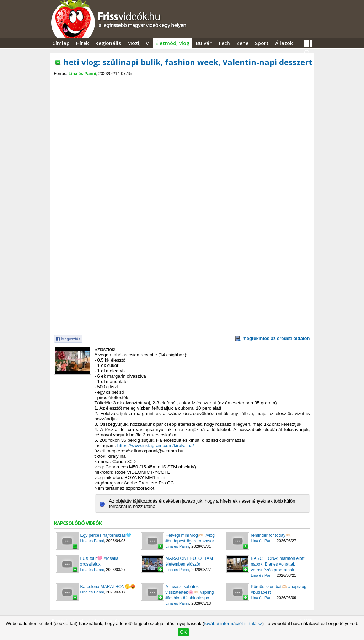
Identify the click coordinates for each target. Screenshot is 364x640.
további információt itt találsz (233, 623)
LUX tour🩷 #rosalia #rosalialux (100, 561)
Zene (242, 43)
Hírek (82, 43)
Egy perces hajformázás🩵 (106, 535)
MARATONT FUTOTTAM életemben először (189, 561)
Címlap (61, 43)
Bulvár (204, 43)
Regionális (108, 43)
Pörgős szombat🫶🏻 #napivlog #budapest (279, 589)
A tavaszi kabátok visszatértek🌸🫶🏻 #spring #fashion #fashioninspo (190, 592)
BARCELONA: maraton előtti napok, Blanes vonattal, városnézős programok (278, 564)
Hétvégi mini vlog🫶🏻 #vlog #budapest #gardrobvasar (190, 538)
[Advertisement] (182, 82)
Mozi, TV (138, 43)
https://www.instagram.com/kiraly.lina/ (156, 445)
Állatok (284, 43)
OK (184, 632)
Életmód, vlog (172, 43)
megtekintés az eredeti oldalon (276, 338)
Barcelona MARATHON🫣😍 (108, 587)
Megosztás (71, 339)
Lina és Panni (82, 74)
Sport (262, 43)
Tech (224, 43)
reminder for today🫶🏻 (271, 535)
